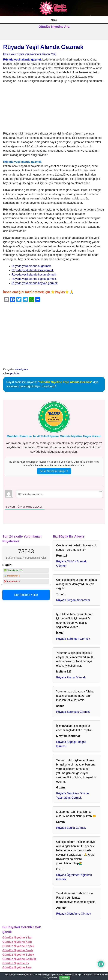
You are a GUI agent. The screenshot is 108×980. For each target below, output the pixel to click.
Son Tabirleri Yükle (26, 595)
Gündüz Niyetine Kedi (17, 942)
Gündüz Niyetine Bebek (18, 955)
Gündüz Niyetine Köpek (18, 946)
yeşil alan (15, 373)
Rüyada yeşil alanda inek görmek (33, 270)
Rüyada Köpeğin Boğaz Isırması (71, 744)
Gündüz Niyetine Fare (17, 967)
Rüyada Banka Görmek (71, 828)
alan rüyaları (22, 369)
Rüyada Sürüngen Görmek (73, 639)
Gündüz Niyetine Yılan (17, 938)
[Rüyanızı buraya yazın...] (59, 494)
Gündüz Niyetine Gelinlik (19, 959)
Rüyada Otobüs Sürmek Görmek (71, 564)
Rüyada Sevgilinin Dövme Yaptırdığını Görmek (72, 796)
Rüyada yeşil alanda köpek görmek (34, 279)
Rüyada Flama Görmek (71, 677)
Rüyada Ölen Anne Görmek (74, 914)
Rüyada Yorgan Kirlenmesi (73, 600)
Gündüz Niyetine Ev (16, 963)
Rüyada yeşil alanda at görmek (31, 266)
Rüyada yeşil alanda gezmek (22, 60)
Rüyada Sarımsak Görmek (73, 712)
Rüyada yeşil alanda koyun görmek (34, 275)
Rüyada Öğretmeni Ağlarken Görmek (74, 877)
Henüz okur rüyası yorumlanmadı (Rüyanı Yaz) (30, 54)
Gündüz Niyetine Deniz (18, 950)
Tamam (64, 978)
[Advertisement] (54, 108)
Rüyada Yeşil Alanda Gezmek (43, 47)
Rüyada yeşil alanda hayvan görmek (35, 283)
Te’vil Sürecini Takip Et (54, 471)
